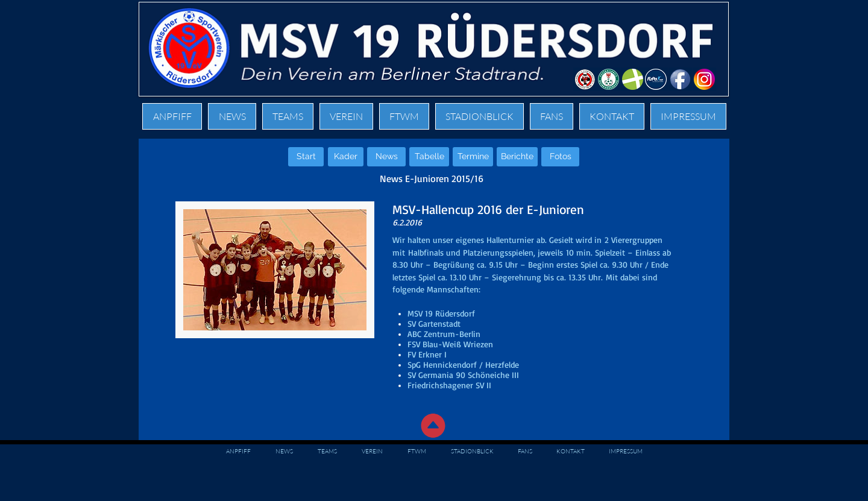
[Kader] (346, 157)
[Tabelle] (429, 157)
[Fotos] (560, 157)
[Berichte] (517, 157)
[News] (386, 157)
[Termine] (473, 157)
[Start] (306, 157)
